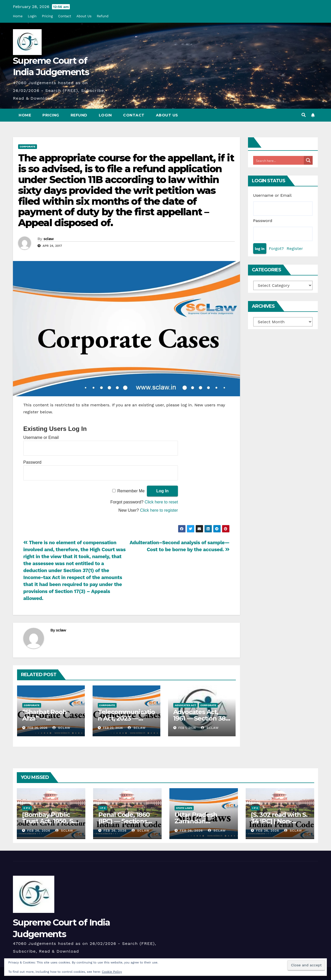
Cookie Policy (112, 972)
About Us (84, 16)
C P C (27, 808)
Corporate (28, 147)
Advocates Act (185, 705)
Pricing (47, 16)
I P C (103, 808)
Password (32, 462)
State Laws (184, 808)
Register (295, 248)
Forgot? (276, 248)
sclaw (49, 239)
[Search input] (279, 160)
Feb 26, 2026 (39, 831)
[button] (304, 115)
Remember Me (131, 491)
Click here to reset (161, 502)
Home (18, 16)
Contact (65, 16)
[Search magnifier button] (308, 160)
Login (32, 16)
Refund (103, 16)
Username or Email (41, 437)
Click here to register (159, 510)
